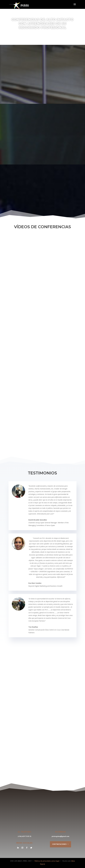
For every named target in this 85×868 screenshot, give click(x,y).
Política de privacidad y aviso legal (47, 861)
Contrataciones (59, 844)
